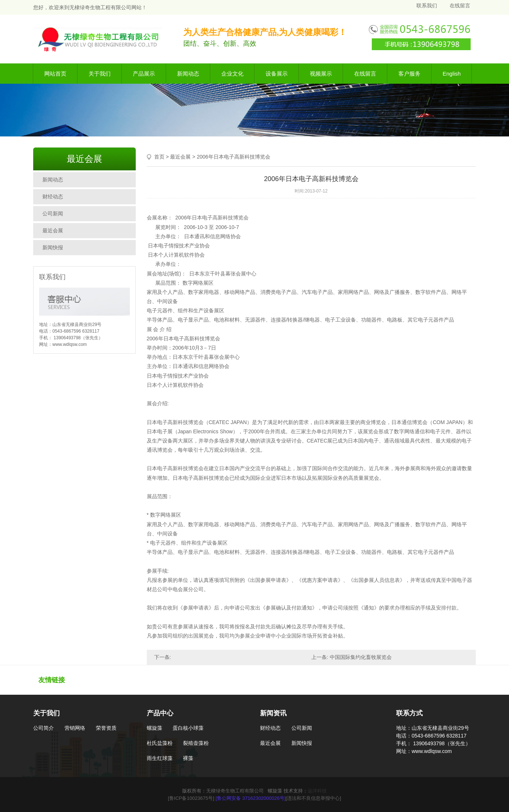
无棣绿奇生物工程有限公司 (235, 791)
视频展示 (321, 74)
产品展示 (144, 74)
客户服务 (409, 74)
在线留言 (460, 6)
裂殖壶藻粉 (196, 743)
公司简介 (44, 728)
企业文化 (232, 74)
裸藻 (188, 758)
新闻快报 (53, 247)
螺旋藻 (155, 728)
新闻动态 (188, 74)
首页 (159, 157)
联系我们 (427, 6)
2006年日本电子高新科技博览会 (233, 157)
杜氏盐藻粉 (160, 743)
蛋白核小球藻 (188, 728)
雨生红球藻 (160, 758)
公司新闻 (53, 214)
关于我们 (100, 74)
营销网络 (75, 728)
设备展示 (277, 74)
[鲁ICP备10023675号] (191, 798)
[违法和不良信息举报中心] (314, 798)
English (452, 74)
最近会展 (53, 230)
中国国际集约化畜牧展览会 (361, 657)
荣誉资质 (106, 728)
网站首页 (55, 74)
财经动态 (53, 197)
